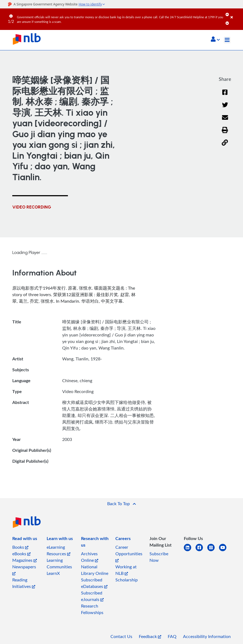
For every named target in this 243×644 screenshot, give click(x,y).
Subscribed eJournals (92, 596)
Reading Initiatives (24, 583)
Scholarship (127, 580)
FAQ (172, 636)
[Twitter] (225, 108)
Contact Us (121, 636)
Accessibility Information (207, 636)
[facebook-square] (201, 551)
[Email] (225, 121)
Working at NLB (126, 570)
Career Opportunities (129, 553)
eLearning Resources (58, 550)
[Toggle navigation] (227, 40)
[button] (215, 40)
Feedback (150, 636)
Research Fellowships (92, 609)
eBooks (21, 554)
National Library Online (95, 570)
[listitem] (25, 539)
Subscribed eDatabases (94, 583)
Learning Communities (59, 563)
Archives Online (90, 557)
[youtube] (225, 551)
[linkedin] (190, 551)
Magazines (25, 560)
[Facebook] (225, 96)
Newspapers (24, 570)
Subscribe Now (159, 557)
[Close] (236, 13)
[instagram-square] (213, 551)
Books (20, 547)
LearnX (53, 573)
